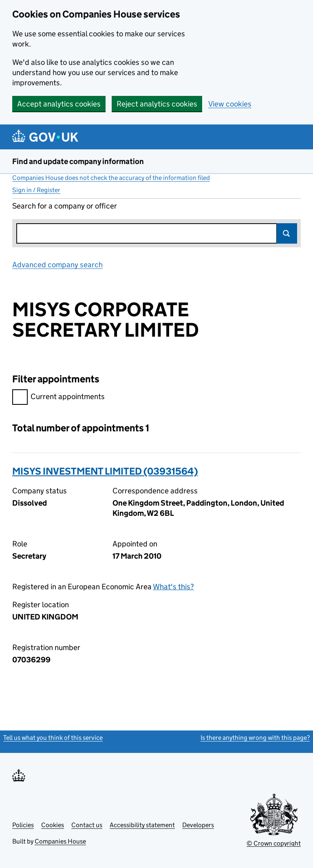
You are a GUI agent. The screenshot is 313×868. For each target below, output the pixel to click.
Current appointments (58, 398)
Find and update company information (78, 161)
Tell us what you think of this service (53, 738)
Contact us (87, 825)
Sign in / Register (36, 190)
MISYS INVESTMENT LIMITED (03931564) (105, 471)
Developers (198, 825)
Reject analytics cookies (157, 104)
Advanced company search (57, 265)
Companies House (60, 841)
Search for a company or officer (65, 206)
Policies (23, 825)
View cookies (230, 104)
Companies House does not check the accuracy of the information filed (111, 178)
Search (287, 233)
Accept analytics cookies (59, 104)
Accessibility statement (142, 825)
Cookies (53, 825)
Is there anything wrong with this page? (255, 738)
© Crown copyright (274, 843)
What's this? (173, 587)
